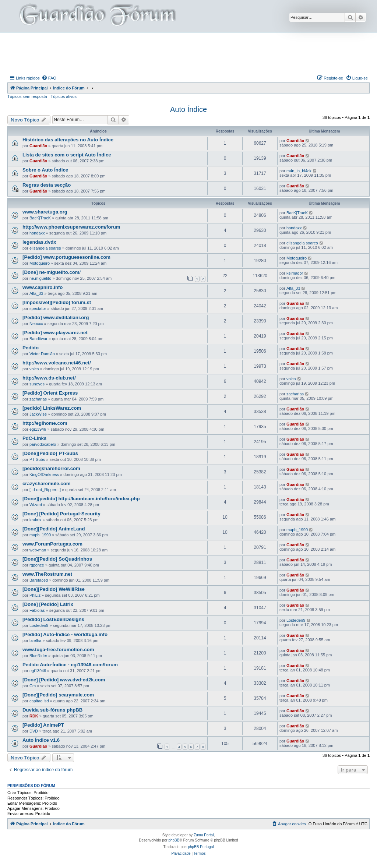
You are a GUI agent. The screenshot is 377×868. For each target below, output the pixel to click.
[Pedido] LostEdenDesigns (53, 619)
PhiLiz (35, 595)
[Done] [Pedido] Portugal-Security (61, 514)
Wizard (36, 505)
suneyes (37, 384)
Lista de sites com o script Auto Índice (67, 155)
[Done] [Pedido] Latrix (48, 604)
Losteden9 (39, 625)
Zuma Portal (204, 835)
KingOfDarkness (44, 474)
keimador (295, 273)
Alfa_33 (36, 293)
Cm (33, 686)
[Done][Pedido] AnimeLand (54, 529)
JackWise (38, 414)
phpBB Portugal (201, 847)
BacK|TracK (40, 218)
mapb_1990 (40, 535)
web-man (38, 550)
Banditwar (38, 339)
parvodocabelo (43, 444)
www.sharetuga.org (45, 212)
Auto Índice (188, 109)
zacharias (38, 399)
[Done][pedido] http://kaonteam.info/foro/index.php (81, 499)
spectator (38, 308)
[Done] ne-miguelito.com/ (52, 272)
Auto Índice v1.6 (41, 740)
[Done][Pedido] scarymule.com (58, 695)
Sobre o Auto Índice (45, 170)
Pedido (31, 348)
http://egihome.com (45, 423)
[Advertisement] (188, 53)
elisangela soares (45, 248)
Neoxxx (36, 324)
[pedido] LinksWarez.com (52, 408)
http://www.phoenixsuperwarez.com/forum (71, 227)
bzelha (35, 641)
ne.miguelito (40, 278)
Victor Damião (42, 354)
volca (34, 369)
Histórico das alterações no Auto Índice (68, 140)
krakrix (35, 520)
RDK (34, 716)
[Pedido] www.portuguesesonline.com (66, 257)
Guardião (38, 146)
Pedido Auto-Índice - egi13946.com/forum (70, 665)
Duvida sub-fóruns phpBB (52, 710)
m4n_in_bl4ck (299, 171)
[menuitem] (49, 78)
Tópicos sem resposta (27, 96)
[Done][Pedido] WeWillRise (54, 589)
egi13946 (38, 429)
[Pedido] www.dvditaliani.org (56, 317)
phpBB (174, 840)
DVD (34, 731)
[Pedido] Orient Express (50, 393)
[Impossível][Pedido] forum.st (57, 302)
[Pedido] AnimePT (43, 725)
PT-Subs (37, 459)
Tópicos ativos (64, 96)
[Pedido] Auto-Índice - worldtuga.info (65, 634)
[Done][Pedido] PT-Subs (50, 453)
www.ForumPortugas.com (52, 544)
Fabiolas (37, 610)
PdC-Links (34, 438)
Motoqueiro (40, 263)
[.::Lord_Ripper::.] (45, 490)
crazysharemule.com (46, 484)
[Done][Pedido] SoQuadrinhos (57, 559)
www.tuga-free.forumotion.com (58, 650)
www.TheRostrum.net (47, 574)
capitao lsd (39, 701)
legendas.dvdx (39, 242)
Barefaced (39, 580)
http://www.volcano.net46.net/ (57, 363)
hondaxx (37, 233)
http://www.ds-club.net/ (49, 378)
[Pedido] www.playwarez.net (55, 333)
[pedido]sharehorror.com (51, 468)
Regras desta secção (47, 185)
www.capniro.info (43, 287)
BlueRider (38, 656)
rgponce (37, 565)
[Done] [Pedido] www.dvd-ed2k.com (64, 680)
